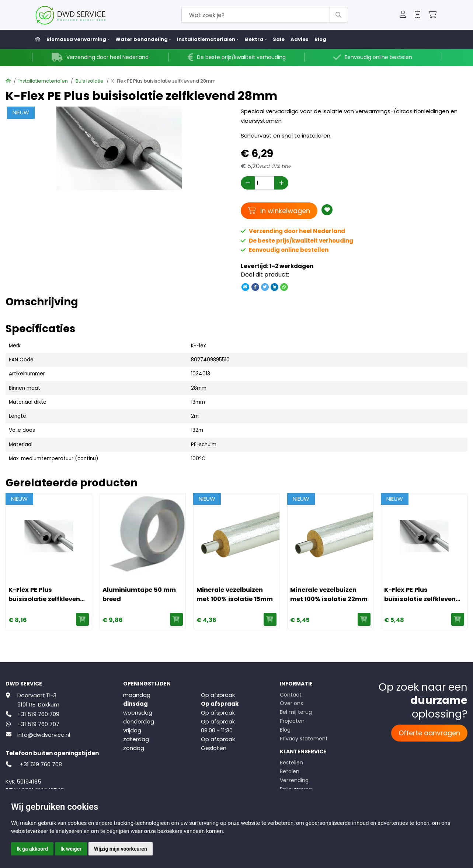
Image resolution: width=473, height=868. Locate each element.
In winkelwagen (279, 211)
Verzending (294, 780)
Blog (320, 39)
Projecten (292, 721)
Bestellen (291, 763)
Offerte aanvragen (429, 733)
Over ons (291, 703)
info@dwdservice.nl (44, 735)
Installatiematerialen (43, 81)
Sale (279, 39)
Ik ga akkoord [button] (32, 849)
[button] (403, 15)
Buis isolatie (90, 81)
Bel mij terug (296, 712)
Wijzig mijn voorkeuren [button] (121, 849)
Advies (300, 39)
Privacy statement (304, 739)
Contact (291, 695)
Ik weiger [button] (71, 849)
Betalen (290, 771)
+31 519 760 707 (38, 724)
